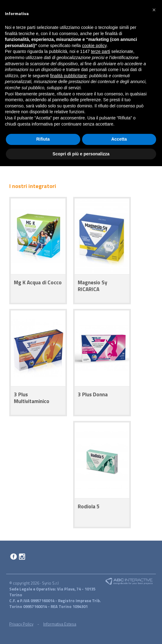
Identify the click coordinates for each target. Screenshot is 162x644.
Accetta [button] (119, 139)
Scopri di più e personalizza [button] (81, 154)
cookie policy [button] (94, 46)
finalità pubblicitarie (68, 76)
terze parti (101, 51)
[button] (154, 10)
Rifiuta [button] (43, 139)
